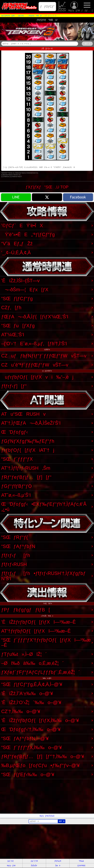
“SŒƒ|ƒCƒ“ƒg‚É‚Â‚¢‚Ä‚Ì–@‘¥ (32, 684)
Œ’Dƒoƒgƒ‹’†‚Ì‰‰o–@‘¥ (31, 729)
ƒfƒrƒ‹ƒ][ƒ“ (14, 386)
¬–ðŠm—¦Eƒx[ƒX (25, 290)
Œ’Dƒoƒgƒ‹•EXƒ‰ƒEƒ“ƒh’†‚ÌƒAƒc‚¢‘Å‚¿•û (44, 507)
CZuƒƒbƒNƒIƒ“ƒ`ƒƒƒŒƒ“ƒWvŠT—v (44, 356)
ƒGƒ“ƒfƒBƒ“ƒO (17, 486)
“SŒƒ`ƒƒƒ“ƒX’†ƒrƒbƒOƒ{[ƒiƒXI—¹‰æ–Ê (46, 643)
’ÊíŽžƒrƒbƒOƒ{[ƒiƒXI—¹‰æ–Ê (38, 622)
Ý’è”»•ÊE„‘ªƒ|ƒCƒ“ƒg (28, 234)
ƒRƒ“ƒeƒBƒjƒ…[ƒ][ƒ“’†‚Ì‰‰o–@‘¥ (43, 756)
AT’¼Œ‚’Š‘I (13, 335)
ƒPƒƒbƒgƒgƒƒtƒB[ (26, 610)
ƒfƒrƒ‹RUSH (14, 564)
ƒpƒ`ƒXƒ (11, 861)
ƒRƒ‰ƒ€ (58, 861)
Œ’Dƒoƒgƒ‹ (15, 432)
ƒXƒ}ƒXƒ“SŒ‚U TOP (47, 187)
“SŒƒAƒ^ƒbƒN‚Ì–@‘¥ (25, 738)
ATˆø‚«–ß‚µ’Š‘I (16, 495)
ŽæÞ (58, 866)
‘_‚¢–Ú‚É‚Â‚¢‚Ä (16, 253)
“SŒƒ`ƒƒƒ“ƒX (17, 459)
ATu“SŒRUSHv (23, 414)
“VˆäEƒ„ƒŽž (17, 244)
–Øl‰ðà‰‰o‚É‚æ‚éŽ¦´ (33, 663)
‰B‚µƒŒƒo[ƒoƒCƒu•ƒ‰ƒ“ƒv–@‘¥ (40, 765)
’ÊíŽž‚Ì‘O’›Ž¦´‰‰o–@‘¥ (31, 702)
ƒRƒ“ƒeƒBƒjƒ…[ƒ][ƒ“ (26, 477)
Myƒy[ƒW (74, 7)
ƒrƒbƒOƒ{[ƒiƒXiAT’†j (28, 450)
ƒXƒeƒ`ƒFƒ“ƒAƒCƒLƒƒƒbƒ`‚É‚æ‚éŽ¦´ (41, 672)
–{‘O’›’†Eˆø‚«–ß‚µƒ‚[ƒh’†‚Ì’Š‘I (34, 344)
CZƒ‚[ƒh (11, 308)
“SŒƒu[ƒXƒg (18, 326)
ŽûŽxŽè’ (62, 7)
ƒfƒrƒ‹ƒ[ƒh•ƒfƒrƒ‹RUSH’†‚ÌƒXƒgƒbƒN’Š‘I (43, 576)
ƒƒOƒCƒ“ (47, 6)
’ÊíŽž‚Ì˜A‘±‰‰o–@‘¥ (27, 693)
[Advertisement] (47, 796)
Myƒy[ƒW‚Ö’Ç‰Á (47, 816)
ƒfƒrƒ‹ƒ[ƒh (16, 555)
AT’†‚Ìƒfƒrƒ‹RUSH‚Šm (26, 468)
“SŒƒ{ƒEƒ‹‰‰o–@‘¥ (28, 774)
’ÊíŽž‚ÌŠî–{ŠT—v (20, 281)
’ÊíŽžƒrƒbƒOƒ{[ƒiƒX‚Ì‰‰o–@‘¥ (40, 720)
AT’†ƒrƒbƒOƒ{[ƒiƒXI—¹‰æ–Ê (36, 631)
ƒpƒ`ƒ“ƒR (34, 861)
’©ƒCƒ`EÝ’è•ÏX (22, 225)
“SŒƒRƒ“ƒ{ (15, 537)
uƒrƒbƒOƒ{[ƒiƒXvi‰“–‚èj (37, 377)
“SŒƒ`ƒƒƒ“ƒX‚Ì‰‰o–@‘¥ (32, 747)
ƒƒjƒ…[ (87, 7)
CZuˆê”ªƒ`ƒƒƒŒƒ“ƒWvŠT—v (35, 365)
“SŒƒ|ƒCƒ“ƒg (17, 299)
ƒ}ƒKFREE (81, 866)
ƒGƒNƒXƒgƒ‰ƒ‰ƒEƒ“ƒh (28, 441)
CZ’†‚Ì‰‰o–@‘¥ (21, 711)
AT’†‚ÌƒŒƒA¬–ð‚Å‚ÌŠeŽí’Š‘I (31, 423)
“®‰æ (81, 861)
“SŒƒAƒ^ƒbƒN (18, 546)
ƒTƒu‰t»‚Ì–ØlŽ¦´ (24, 654)
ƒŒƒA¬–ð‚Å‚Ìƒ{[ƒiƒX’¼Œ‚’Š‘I (35, 317)
